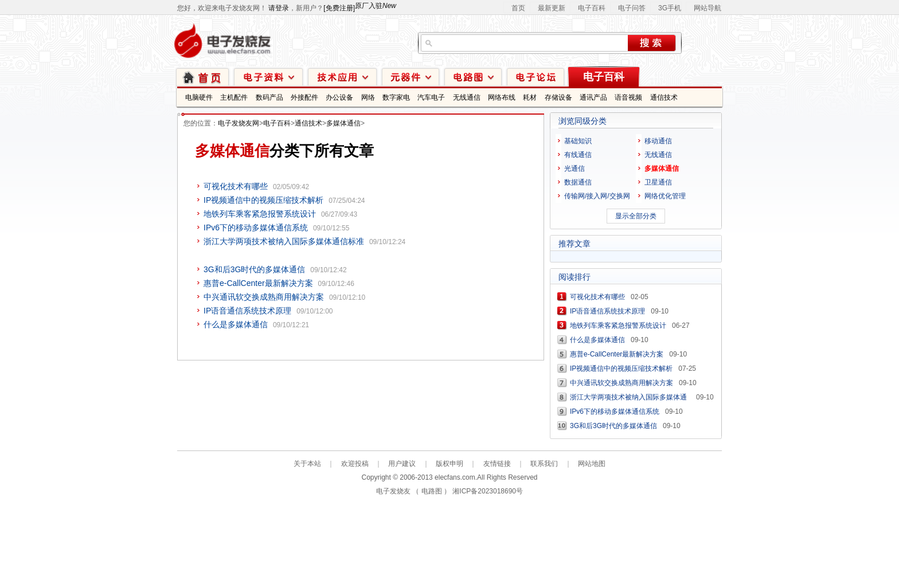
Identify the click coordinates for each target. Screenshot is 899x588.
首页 (518, 8)
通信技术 (664, 97)
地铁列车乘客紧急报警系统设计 (260, 214)
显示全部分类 (636, 216)
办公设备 (339, 97)
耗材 (530, 97)
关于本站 (307, 464)
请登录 (279, 8)
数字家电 (396, 97)
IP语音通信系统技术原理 (247, 311)
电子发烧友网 (239, 123)
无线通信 (467, 97)
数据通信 (578, 182)
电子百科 (592, 8)
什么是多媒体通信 (236, 324)
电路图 (473, 77)
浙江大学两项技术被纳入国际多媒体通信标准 (284, 241)
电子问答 (632, 8)
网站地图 (592, 464)
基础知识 (578, 141)
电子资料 (268, 77)
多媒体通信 (343, 123)
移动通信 (658, 141)
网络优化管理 (665, 196)
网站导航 (708, 8)
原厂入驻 (376, 6)
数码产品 (269, 97)
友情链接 (497, 464)
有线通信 (578, 155)
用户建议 (402, 464)
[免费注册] (339, 8)
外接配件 (304, 97)
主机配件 (234, 97)
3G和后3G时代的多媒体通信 (254, 269)
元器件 (411, 77)
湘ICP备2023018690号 (488, 491)
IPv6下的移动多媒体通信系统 (256, 228)
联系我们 (544, 464)
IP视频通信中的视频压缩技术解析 (263, 200)
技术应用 (342, 77)
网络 (368, 97)
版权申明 (449, 464)
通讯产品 (593, 97)
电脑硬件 (199, 97)
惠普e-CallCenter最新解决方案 (258, 283)
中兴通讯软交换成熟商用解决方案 (264, 297)
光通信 (574, 168)
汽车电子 (431, 97)
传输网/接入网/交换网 (597, 196)
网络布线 (502, 97)
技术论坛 (536, 77)
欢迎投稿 (355, 464)
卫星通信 (658, 182)
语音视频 (628, 97)
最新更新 (552, 8)
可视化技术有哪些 (236, 186)
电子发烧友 (393, 491)
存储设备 (558, 97)
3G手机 (670, 8)
